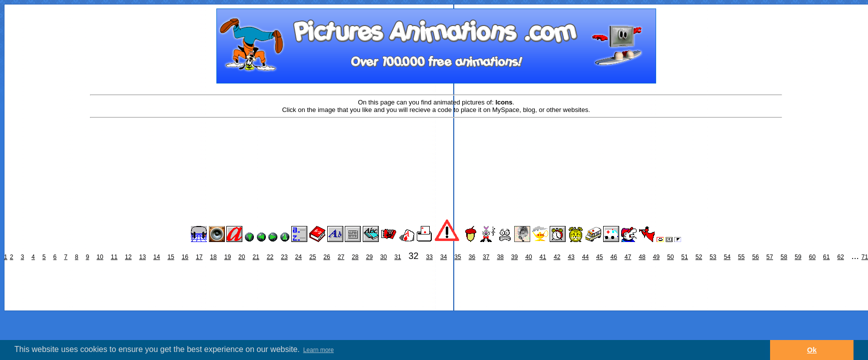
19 (228, 257)
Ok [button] (812, 350)
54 (727, 257)
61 (826, 257)
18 (213, 257)
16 (185, 257)
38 (500, 257)
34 (443, 257)
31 (398, 257)
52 (699, 257)
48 (642, 257)
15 (171, 257)
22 (270, 257)
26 (327, 257)
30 (384, 257)
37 (486, 257)
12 (128, 257)
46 (613, 257)
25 (313, 257)
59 (798, 257)
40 (528, 257)
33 (430, 257)
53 (713, 257)
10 (100, 257)
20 (242, 257)
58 (784, 257)
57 (770, 257)
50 (670, 257)
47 (628, 257)
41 (543, 257)
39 (514, 257)
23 (284, 257)
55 (741, 257)
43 (571, 257)
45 (599, 257)
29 (369, 257)
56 (755, 257)
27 (341, 257)
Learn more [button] (319, 350)
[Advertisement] (436, 151)
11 (114, 257)
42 (557, 257)
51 (684, 257)
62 (840, 257)
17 (199, 257)
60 (812, 257)
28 (355, 257)
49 (656, 257)
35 (457, 257)
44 (585, 257)
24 (299, 257)
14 (157, 257)
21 (256, 257)
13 (142, 257)
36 (472, 257)
